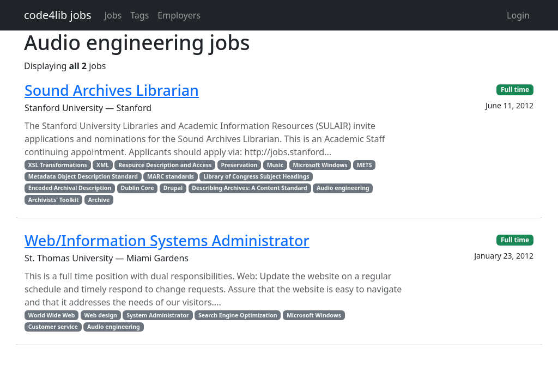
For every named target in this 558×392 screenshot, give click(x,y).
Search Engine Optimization (238, 315)
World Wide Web (51, 315)
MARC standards (171, 176)
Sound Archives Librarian (112, 90)
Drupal (173, 188)
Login (518, 15)
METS (365, 165)
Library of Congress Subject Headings (256, 176)
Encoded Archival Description (70, 188)
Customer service (53, 327)
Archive (99, 200)
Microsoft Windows (320, 165)
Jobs (113, 15)
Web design (101, 315)
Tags (139, 15)
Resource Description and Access (165, 165)
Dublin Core (138, 188)
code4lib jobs (58, 15)
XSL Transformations (58, 165)
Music (275, 165)
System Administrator (158, 315)
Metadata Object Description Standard (83, 176)
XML (103, 165)
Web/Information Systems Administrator (167, 240)
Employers (179, 15)
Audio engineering (343, 188)
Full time (515, 90)
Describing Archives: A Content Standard (249, 188)
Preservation (239, 165)
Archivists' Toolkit (54, 200)
